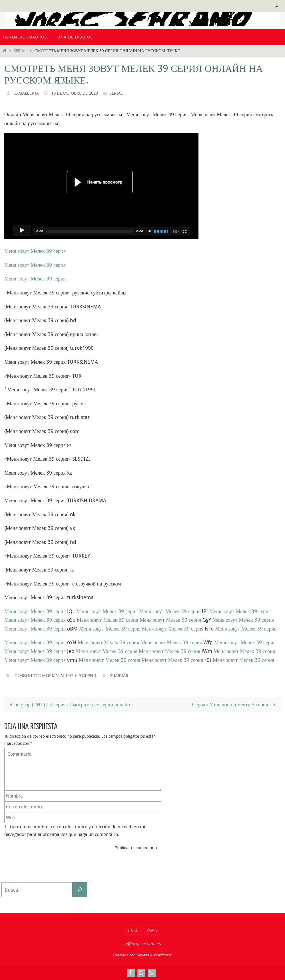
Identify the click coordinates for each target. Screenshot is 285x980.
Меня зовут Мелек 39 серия (35, 251)
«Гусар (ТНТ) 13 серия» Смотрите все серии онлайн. (70, 704)
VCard (152, 930)
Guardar (123, 675)
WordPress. (163, 955)
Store (133, 930)
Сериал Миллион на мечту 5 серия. (235, 704)
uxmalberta (27, 93)
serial (20, 51)
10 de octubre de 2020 (78, 93)
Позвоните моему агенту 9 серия (57, 675)
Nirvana (143, 955)
